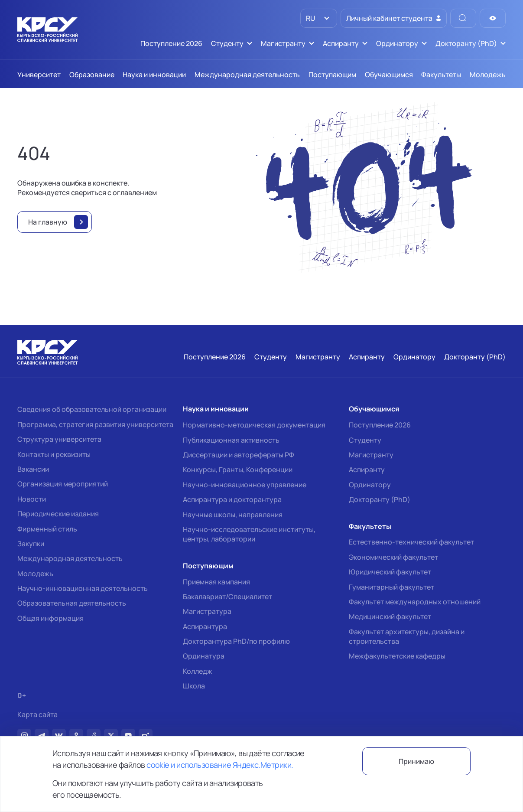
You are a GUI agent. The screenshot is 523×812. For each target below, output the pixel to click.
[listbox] (319, 18)
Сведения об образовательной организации (92, 409)
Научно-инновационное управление (245, 485)
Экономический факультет (393, 557)
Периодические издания (58, 514)
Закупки (31, 544)
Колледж (198, 671)
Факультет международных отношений (415, 602)
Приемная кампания (216, 582)
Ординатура (204, 656)
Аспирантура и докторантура (232, 499)
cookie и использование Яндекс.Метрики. (220, 765)
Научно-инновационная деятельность (83, 588)
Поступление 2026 (380, 425)
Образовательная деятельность (72, 603)
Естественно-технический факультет (411, 542)
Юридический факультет (390, 572)
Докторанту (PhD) (380, 499)
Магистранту (371, 455)
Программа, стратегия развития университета (95, 424)
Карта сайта (37, 715)
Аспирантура (205, 626)
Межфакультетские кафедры (397, 656)
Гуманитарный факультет (391, 587)
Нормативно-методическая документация (254, 425)
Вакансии (33, 469)
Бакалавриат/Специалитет (227, 597)
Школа (194, 686)
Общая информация (50, 618)
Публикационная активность (231, 440)
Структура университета (59, 439)
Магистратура (207, 611)
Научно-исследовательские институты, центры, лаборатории (249, 534)
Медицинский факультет (390, 616)
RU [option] (310, 18)
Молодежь (35, 574)
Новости (32, 499)
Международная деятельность (70, 558)
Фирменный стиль (47, 529)
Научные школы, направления (233, 515)
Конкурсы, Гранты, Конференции (238, 470)
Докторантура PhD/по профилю (236, 641)
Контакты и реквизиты (54, 454)
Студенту (365, 440)
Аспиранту (367, 470)
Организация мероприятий (63, 484)
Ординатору (370, 485)
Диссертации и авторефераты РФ (239, 455)
